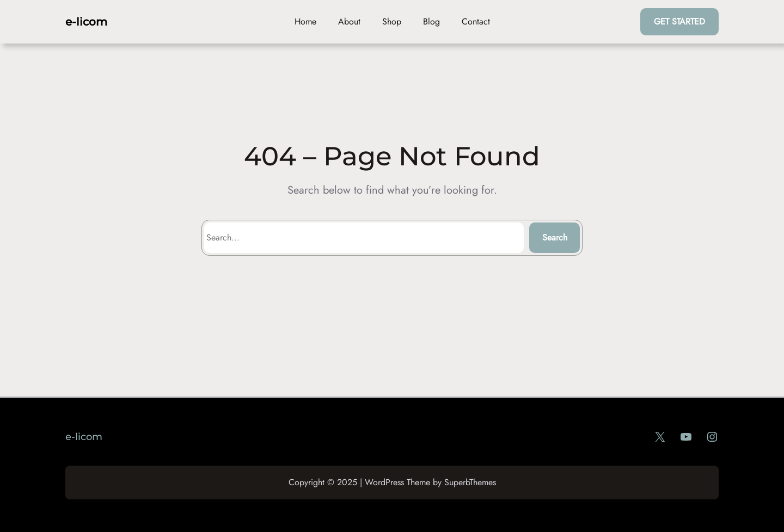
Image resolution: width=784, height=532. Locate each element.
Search (555, 237)
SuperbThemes (470, 482)
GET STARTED (679, 21)
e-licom (86, 22)
